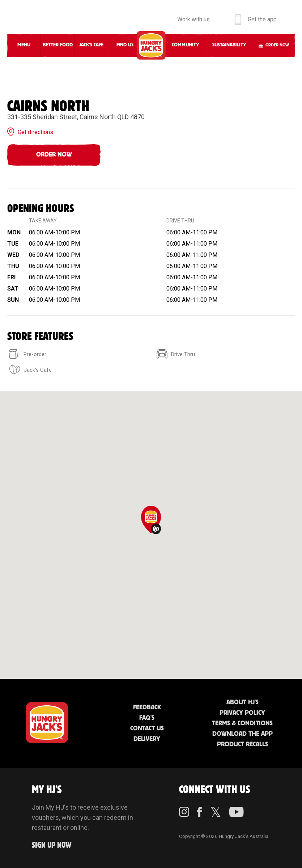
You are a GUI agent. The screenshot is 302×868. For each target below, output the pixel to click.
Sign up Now (52, 845)
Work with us (193, 19)
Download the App (243, 734)
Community (185, 45)
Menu (24, 45)
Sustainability (229, 45)
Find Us (125, 45)
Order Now (54, 155)
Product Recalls (243, 744)
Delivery (147, 739)
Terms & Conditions (242, 723)
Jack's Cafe (91, 45)
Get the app (262, 19)
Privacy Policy (242, 713)
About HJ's (243, 702)
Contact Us (147, 729)
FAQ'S (147, 718)
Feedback (147, 708)
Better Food (58, 45)
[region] (151, 535)
